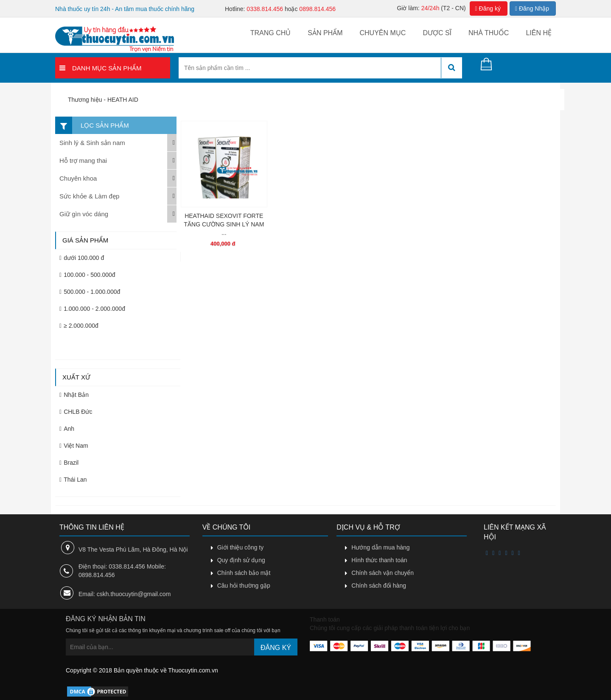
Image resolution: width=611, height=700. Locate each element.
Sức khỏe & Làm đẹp (89, 196)
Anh (67, 429)
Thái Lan (73, 480)
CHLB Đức (76, 412)
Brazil (69, 463)
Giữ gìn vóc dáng (84, 214)
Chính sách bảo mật (244, 573)
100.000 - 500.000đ (87, 275)
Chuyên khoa (78, 178)
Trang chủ (271, 33)
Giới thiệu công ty (241, 547)
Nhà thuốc (489, 33)
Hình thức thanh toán (379, 560)
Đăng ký (484, 8)
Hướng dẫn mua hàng (380, 547)
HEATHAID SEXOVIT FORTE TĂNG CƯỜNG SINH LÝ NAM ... (224, 224)
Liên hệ (539, 33)
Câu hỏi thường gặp (244, 586)
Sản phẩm (325, 33)
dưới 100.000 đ (82, 258)
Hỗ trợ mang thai (83, 160)
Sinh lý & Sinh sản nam (92, 143)
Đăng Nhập (531, 8)
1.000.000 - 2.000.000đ (92, 309)
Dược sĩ (437, 33)
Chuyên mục (383, 33)
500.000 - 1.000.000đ (90, 292)
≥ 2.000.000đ (79, 326)
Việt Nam (74, 446)
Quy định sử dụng (241, 560)
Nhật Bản (74, 395)
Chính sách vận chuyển (383, 573)
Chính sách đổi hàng (379, 586)
